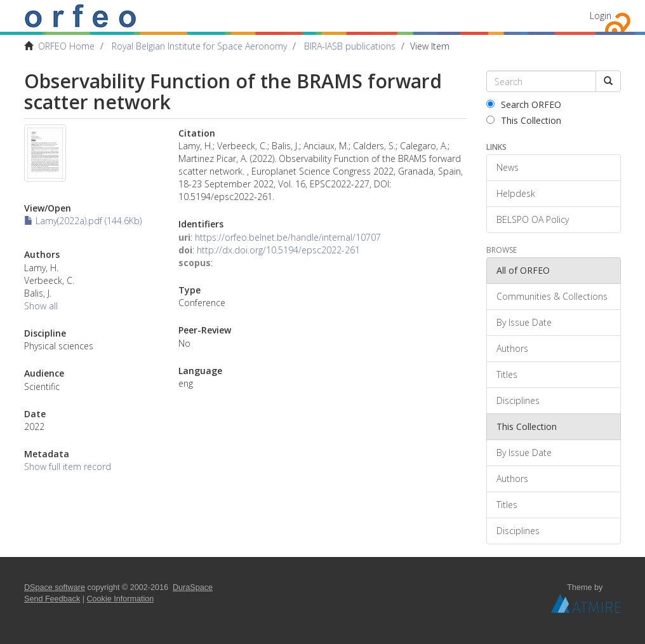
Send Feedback (52, 599)
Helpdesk (516, 193)
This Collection (524, 120)
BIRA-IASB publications (350, 46)
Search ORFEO (524, 104)
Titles (507, 374)
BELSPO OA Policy (533, 219)
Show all (41, 306)
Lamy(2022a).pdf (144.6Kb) (83, 221)
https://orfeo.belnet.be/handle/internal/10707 (288, 237)
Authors (512, 348)
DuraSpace (193, 587)
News (508, 167)
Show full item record (68, 466)
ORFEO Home (66, 46)
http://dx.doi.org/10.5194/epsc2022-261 (278, 250)
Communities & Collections (552, 296)
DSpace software (55, 587)
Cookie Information (121, 599)
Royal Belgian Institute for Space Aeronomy (199, 46)
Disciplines (518, 400)
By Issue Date (524, 322)
